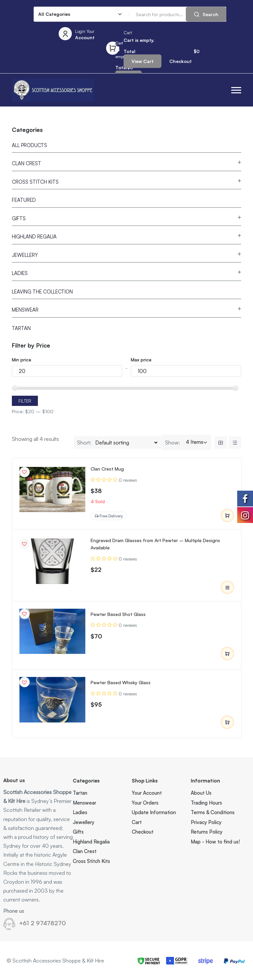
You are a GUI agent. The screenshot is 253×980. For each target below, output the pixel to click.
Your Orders (145, 803)
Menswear (25, 310)
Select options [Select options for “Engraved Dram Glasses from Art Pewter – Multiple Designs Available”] (227, 588)
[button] (236, 90)
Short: (84, 443)
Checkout (181, 61)
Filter (25, 401)
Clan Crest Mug (107, 469)
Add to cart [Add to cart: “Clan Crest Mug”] (227, 516)
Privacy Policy (206, 822)
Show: (172, 443)
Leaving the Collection (42, 292)
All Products (29, 145)
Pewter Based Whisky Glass (121, 682)
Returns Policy (207, 832)
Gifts (19, 218)
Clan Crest (27, 163)
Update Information (154, 812)
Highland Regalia (34, 237)
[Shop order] (126, 443)
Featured (24, 200)
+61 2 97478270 (42, 923)
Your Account (147, 793)
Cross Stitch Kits (35, 182)
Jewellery (25, 255)
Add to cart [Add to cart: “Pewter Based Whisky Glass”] (227, 722)
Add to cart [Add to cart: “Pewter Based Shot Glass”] (227, 654)
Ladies (20, 273)
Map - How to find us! (215, 842)
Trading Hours (206, 803)
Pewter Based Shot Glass (118, 614)
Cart (137, 822)
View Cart (142, 61)
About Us (201, 793)
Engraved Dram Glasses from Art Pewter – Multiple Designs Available (155, 544)
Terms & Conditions (213, 812)
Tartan (21, 328)
